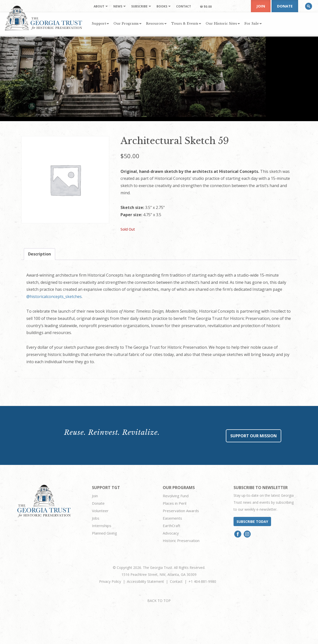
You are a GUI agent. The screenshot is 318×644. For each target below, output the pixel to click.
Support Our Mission (254, 436)
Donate (285, 6)
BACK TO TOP (159, 601)
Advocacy (171, 533)
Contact (176, 581)
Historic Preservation (181, 541)
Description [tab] (40, 254)
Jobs (96, 518)
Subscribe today (252, 521)
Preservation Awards (181, 511)
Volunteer (100, 511)
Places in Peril (175, 503)
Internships (102, 526)
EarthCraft (172, 526)
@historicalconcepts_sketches (54, 297)
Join (261, 6)
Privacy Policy (110, 581)
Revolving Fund (176, 496)
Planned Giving (104, 533)
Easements (172, 518)
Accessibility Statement (145, 581)
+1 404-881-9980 (202, 581)
